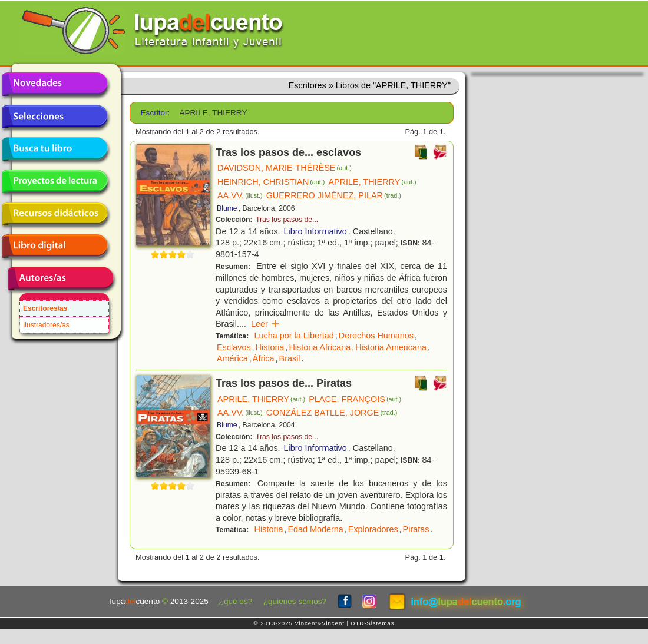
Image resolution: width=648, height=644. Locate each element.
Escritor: (156, 113)
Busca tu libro (55, 149)
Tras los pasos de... (287, 220)
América (232, 358)
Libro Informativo (315, 231)
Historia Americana (391, 347)
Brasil (290, 358)
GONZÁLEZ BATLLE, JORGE (332, 413)
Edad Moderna (315, 529)
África (264, 358)
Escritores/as (45, 308)
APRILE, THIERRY (372, 182)
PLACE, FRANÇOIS (355, 399)
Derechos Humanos (376, 336)
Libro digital (55, 246)
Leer (265, 324)
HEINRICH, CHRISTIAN (271, 182)
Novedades (55, 84)
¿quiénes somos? (295, 601)
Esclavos (234, 347)
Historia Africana (320, 347)
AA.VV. (240, 195)
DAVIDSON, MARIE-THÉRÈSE (285, 168)
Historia (270, 347)
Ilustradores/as (46, 325)
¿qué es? (236, 601)
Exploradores (373, 529)
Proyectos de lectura (55, 181)
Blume (227, 208)
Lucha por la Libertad (294, 336)
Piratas (416, 529)
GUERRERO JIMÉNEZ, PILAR (334, 195)
